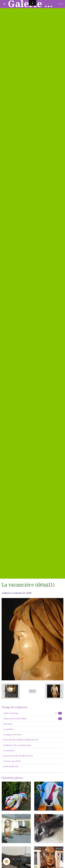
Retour (32, 691)
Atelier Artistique (32, 713)
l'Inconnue (8, 724)
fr (59, 4)
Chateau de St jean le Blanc (32, 719)
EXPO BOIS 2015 (11, 766)
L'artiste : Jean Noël (12, 761)
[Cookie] (7, 861)
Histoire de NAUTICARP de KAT (18, 756)
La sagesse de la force (13, 735)
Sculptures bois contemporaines (17, 745)
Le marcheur (9, 751)
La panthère (8, 729)
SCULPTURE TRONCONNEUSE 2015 (21, 740)
